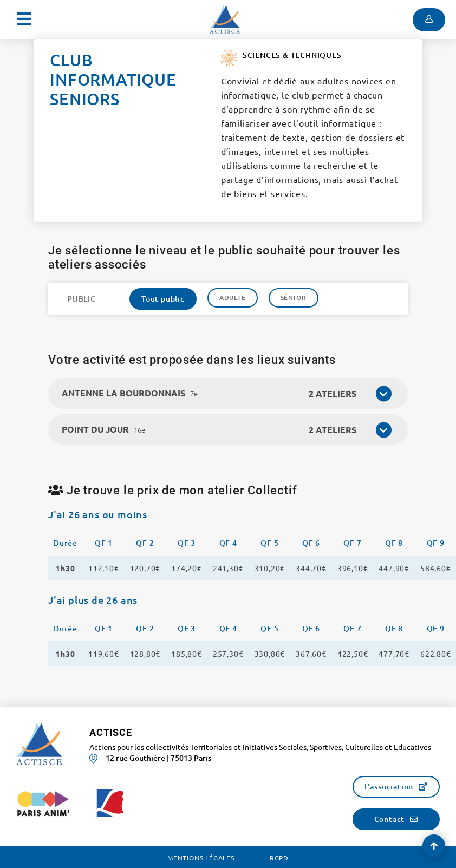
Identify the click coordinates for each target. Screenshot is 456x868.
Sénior (294, 298)
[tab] (228, 393)
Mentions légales (201, 858)
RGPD (279, 858)
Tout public (163, 299)
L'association (389, 787)
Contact (390, 819)
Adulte (233, 298)
